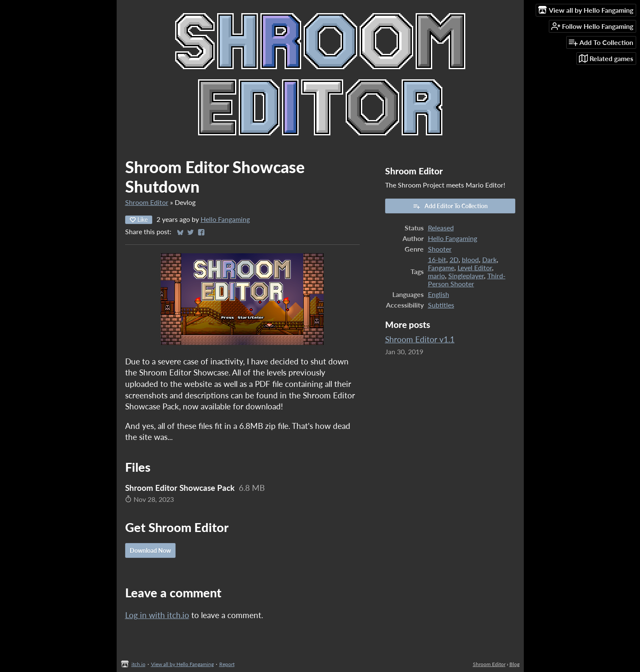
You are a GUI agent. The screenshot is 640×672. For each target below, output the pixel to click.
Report (227, 664)
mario (436, 276)
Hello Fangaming (225, 219)
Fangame (441, 267)
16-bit (437, 259)
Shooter (440, 249)
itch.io (138, 664)
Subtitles (441, 305)
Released (441, 228)
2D (454, 259)
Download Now (150, 550)
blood (470, 259)
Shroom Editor (147, 202)
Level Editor (475, 267)
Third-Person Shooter (467, 280)
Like (139, 220)
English (439, 294)
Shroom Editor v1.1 (420, 339)
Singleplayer (466, 276)
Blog (514, 664)
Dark (489, 259)
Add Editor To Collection (450, 206)
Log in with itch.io (157, 615)
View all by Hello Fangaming (182, 664)
